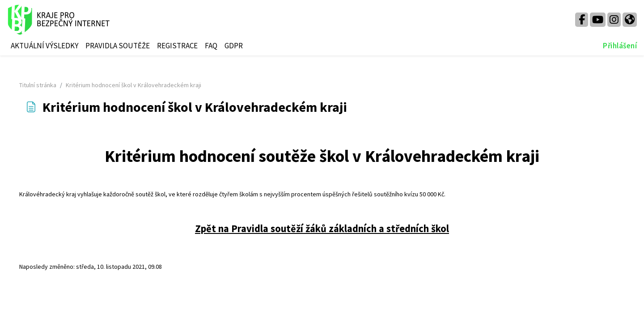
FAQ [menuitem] (211, 46)
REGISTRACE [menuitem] (177, 46)
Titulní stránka (50, 85)
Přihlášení (620, 46)
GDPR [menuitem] (234, 46)
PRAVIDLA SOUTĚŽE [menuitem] (118, 46)
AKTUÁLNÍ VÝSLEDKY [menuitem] (44, 46)
